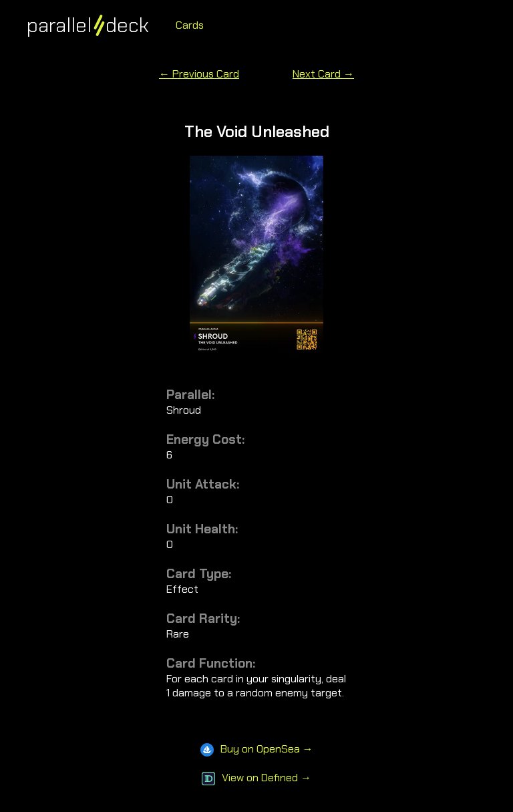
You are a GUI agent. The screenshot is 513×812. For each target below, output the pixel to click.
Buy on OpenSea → (257, 749)
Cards (190, 25)
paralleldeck (88, 25)
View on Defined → (256, 778)
